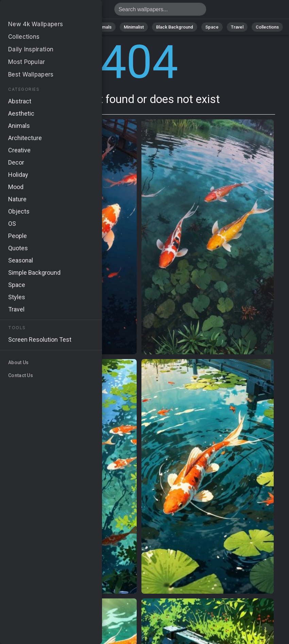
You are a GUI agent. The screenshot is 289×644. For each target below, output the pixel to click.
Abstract (74, 27)
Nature (47, 27)
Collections (267, 27)
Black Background (175, 27)
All (25, 27)
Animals (104, 27)
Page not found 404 (41, 11)
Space (212, 27)
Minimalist (134, 27)
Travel (237, 27)
